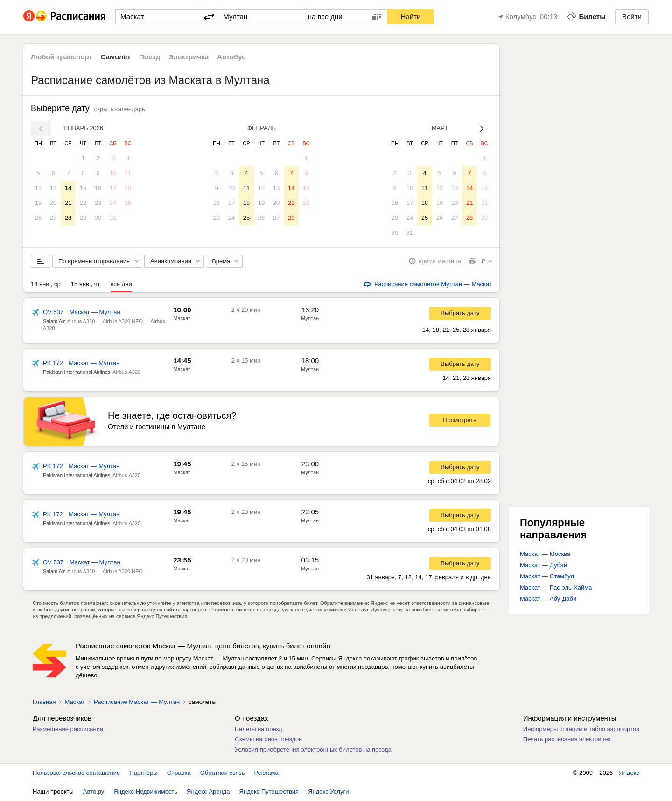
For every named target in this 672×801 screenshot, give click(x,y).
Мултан (310, 318)
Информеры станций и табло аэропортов (581, 729)
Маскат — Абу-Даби (548, 599)
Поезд (150, 57)
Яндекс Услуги (328, 791)
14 (68, 188)
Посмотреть (460, 420)
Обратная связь (223, 773)
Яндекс (629, 773)
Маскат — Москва (545, 554)
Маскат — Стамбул (547, 576)
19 (38, 203)
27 (53, 218)
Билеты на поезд (259, 729)
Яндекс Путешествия (269, 791)
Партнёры (143, 773)
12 (38, 188)
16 (98, 188)
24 (113, 203)
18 (128, 188)
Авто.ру (94, 791)
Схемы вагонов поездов (268, 739)
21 (68, 203)
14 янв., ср (46, 284)
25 (128, 203)
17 (113, 188)
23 (98, 203)
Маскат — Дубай (543, 565)
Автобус (231, 57)
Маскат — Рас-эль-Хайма (556, 587)
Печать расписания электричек (567, 739)
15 (83, 188)
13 (53, 188)
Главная (44, 702)
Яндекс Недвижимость (145, 791)
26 (38, 218)
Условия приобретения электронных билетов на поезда (313, 749)
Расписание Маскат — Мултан (137, 702)
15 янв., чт (86, 284)
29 (83, 218)
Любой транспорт (62, 57)
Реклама (266, 773)
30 (98, 218)
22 (83, 203)
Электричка (189, 57)
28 (68, 218)
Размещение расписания (68, 729)
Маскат (182, 318)
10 (113, 173)
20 (53, 203)
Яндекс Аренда (208, 791)
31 (113, 218)
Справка (179, 773)
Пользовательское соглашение (76, 773)
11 (128, 173)
